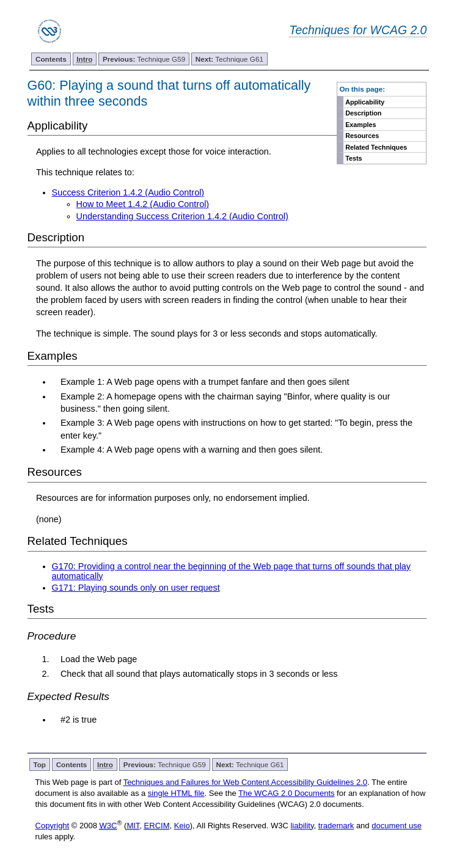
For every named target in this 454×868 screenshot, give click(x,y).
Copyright (53, 826)
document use (397, 826)
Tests (353, 158)
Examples (361, 125)
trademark (336, 826)
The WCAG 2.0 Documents (287, 793)
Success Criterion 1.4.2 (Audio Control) (128, 192)
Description (363, 113)
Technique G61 (229, 59)
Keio (182, 826)
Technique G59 (144, 59)
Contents (51, 59)
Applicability (365, 102)
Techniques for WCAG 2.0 (358, 30)
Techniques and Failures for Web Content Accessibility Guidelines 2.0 (245, 782)
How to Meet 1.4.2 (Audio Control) (143, 204)
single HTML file (176, 793)
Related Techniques (376, 147)
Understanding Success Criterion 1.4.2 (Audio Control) (182, 216)
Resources (362, 136)
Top (39, 764)
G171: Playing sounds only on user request (136, 588)
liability (302, 826)
